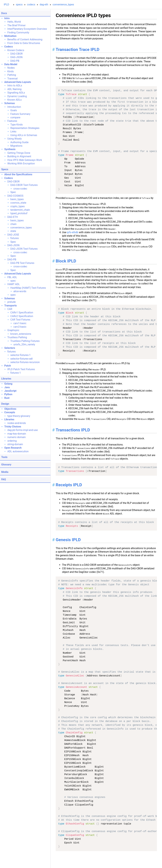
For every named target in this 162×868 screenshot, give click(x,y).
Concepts (10, 412)
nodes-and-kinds (17, 423)
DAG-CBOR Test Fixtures (24, 185)
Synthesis (10, 149)
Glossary (6, 465)
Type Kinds (17, 125)
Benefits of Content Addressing (25, 39)
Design (5, 404)
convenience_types (63, 5)
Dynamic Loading (17, 96)
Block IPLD (66, 261)
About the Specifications (18, 174)
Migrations (16, 146)
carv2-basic (20, 327)
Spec (13, 192)
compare (15, 117)
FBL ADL (12, 277)
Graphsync (13, 330)
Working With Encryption (21, 163)
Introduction (14, 107)
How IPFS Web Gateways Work (25, 160)
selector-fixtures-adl (22, 359)
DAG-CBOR (17, 54)
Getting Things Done (19, 153)
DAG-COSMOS (15, 196)
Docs (4, 13)
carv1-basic (20, 323)
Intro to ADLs (15, 86)
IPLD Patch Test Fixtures (21, 369)
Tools (4, 457)
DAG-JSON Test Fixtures (24, 249)
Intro (7, 18)
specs (19, 5)
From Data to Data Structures (24, 43)
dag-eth (44, 5)
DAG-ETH (12, 217)
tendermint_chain (20, 210)
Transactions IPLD (73, 430)
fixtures (15, 238)
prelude (11, 302)
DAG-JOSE (13, 235)
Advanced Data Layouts (18, 82)
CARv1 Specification (22, 313)
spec (13, 281)
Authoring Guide (20, 142)
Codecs (9, 47)
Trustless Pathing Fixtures (25, 341)
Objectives (10, 409)
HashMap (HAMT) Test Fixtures (28, 288)
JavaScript (10, 391)
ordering (12, 441)
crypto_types (18, 206)
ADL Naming (14, 89)
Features (12, 121)
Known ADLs (14, 100)
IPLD (6, 5)
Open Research (13, 448)
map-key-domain (17, 434)
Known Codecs (16, 50)
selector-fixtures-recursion (25, 362)
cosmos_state (18, 203)
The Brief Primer (16, 25)
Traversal (12, 79)
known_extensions (21, 334)
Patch (8, 366)
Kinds (10, 71)
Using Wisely (14, 139)
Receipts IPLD (69, 485)
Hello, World (14, 22)
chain (14, 224)
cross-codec (20, 189)
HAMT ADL (14, 284)
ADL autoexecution (18, 451)
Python (8, 394)
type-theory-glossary (19, 416)
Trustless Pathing (17, 337)
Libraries (6, 379)
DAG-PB (15, 61)
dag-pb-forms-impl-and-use (22, 430)
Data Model (11, 64)
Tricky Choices (13, 427)
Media (5, 472)
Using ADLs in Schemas (24, 135)
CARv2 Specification (22, 316)
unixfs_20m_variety (24, 344)
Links (13, 132)
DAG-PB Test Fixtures (22, 263)
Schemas (9, 103)
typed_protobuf (19, 213)
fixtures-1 (16, 373)
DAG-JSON (17, 57)
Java (7, 387)
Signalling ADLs (16, 93)
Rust (7, 398)
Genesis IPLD (68, 540)
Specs (5, 169)
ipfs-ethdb (73, 232)
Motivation (10, 36)
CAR (10, 309)
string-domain (15, 444)
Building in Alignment (19, 156)
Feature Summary (20, 114)
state (13, 231)
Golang (8, 384)
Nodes (11, 68)
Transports (11, 306)
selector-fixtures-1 (21, 355)
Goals (14, 110)
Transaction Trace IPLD (78, 50)
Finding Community (18, 33)
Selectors (10, 348)
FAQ (4, 479)
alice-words (20, 291)
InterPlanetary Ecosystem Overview (27, 29)
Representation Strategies (25, 128)
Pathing (12, 75)
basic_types (17, 199)
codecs (31, 5)
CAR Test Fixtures (20, 320)
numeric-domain (16, 437)
